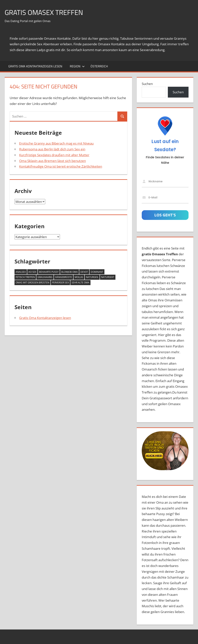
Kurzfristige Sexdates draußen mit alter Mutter (54, 155)
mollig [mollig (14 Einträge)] (79, 277)
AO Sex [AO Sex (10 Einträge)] (32, 272)
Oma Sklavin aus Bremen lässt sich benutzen (52, 161)
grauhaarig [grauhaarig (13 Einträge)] (45, 277)
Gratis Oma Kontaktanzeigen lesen (35, 66)
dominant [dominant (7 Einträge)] (97, 272)
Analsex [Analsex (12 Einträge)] (21, 272)
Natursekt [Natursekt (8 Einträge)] (108, 277)
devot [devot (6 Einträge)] (84, 272)
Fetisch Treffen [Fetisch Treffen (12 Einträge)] (25, 277)
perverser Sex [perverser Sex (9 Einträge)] (60, 283)
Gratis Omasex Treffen (44, 12)
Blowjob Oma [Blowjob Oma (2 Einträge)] (70, 272)
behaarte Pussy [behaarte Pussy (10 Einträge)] (49, 272)
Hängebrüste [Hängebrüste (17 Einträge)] (64, 277)
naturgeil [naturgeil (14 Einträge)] (92, 277)
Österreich (99, 66)
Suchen (147, 84)
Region (77, 66)
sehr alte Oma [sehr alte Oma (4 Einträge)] (80, 283)
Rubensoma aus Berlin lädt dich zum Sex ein (52, 149)
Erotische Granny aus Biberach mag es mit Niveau (56, 143)
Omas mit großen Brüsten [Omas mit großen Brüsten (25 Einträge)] (32, 283)
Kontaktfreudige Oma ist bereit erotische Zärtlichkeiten (61, 166)
